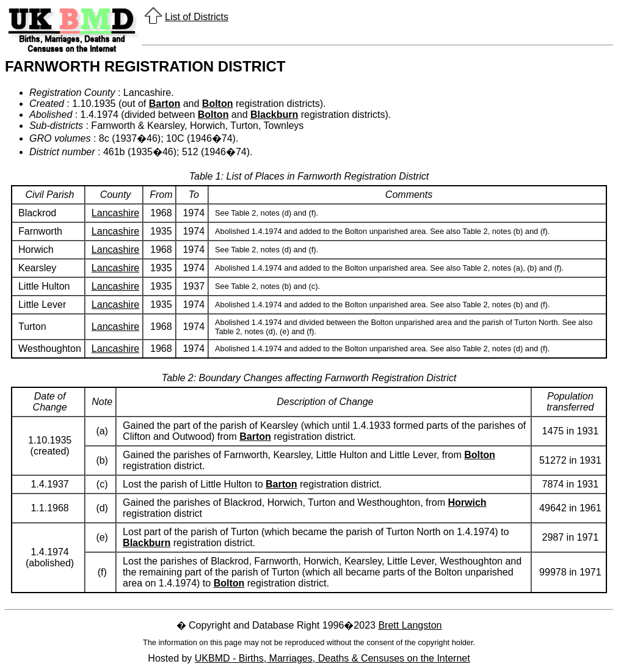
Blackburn (274, 115)
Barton (165, 104)
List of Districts (197, 17)
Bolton (218, 104)
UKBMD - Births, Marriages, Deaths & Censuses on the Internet (333, 658)
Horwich (467, 502)
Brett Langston (410, 625)
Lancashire (115, 213)
